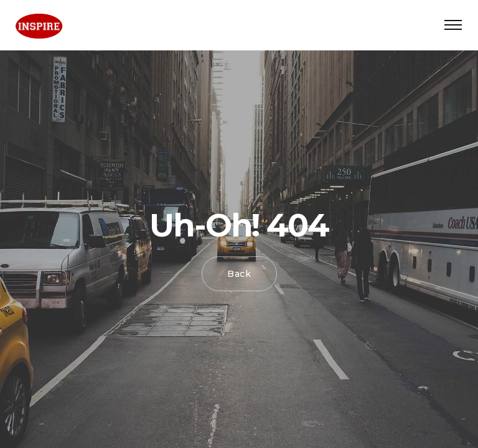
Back (239, 274)
